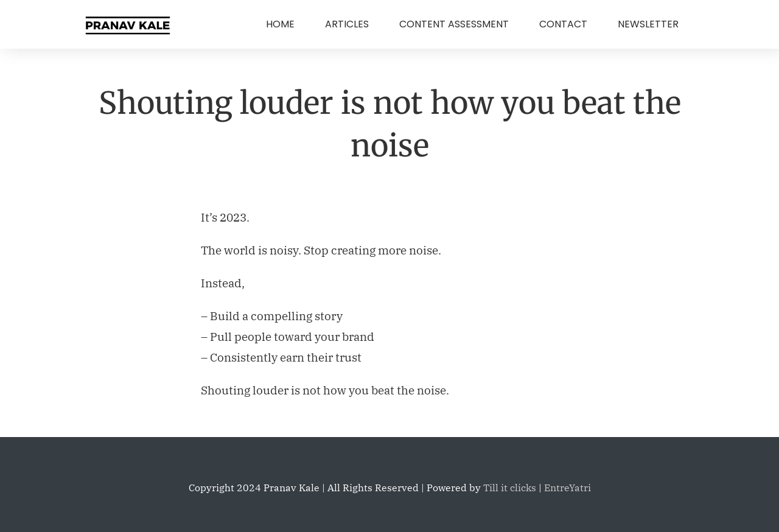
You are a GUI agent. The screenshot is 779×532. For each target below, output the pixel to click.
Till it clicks (510, 488)
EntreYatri (568, 488)
